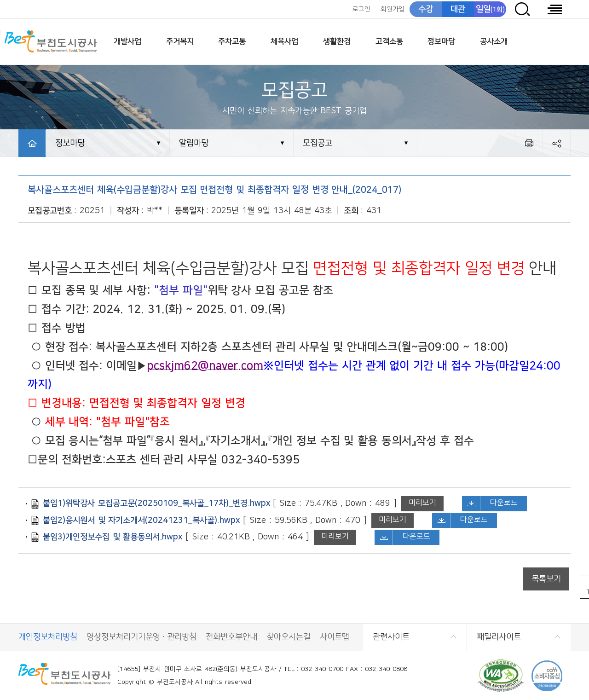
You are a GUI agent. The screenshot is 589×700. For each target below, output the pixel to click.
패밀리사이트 (499, 637)
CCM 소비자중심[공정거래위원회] (547, 676)
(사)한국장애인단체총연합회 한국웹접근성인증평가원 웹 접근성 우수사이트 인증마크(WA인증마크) (501, 676)
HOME (32, 143)
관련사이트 (391, 637)
